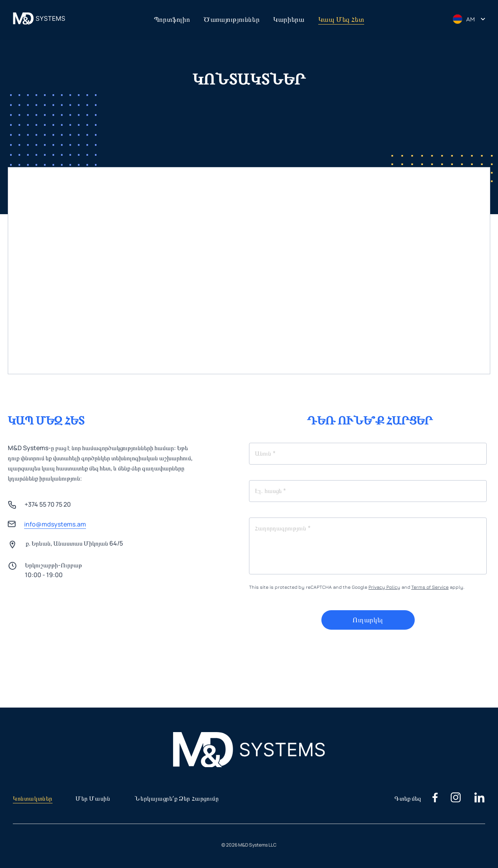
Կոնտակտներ (33, 798)
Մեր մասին (93, 798)
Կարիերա (289, 19)
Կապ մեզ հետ (341, 19)
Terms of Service (430, 587)
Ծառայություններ (231, 19)
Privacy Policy (384, 587)
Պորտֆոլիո (172, 19)
